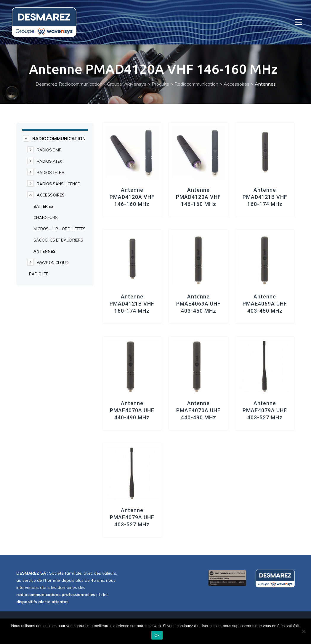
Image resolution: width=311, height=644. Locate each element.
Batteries (43, 206)
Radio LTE (39, 274)
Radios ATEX (49, 161)
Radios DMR (49, 150)
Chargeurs (46, 218)
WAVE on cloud (53, 263)
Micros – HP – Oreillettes (60, 229)
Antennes (45, 251)
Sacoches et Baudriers (58, 240)
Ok (157, 635)
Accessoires (51, 195)
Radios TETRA (51, 172)
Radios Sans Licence (58, 184)
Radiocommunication (59, 139)
